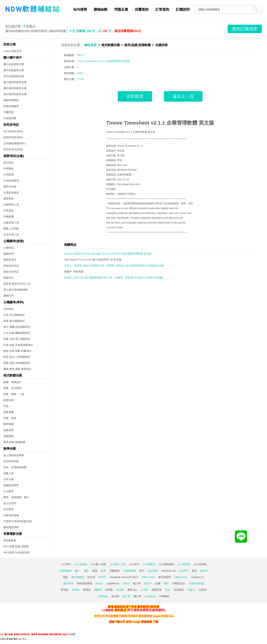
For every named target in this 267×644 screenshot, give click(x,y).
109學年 (184, 571)
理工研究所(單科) (13, 131)
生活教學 (9, 491)
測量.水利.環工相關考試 (17, 339)
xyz (2, 634)
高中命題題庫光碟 (14, 76)
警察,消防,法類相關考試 (17, 363)
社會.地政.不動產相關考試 (18, 345)
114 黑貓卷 (149, 564)
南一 (78, 571)
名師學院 (153, 571)
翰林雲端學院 (11, 100)
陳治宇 (204, 571)
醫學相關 (9, 424)
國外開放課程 (11, 527)
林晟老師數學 (11, 106)
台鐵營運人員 (11, 205)
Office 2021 (181, 577)
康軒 (86, 571)
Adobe (99, 583)
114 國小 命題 (98, 564)
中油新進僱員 (11, 181)
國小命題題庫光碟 (14, 64)
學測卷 (65, 590)
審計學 (138, 596)
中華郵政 (9, 169)
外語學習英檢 (11, 461)
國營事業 (9, 199)
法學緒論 (103, 596)
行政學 (202, 590)
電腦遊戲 (9, 436)
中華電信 (9, 211)
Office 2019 (148, 577)
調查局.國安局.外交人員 (17, 284)
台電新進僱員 (11, 193)
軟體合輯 (9, 400)
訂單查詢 (162, 9)
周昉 (166, 583)
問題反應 (121, 9)
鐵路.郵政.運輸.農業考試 (17, 369)
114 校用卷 (200, 564)
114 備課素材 (166, 564)
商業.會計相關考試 (14, 321)
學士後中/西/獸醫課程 (16, 290)
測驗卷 (98, 590)
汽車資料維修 (11, 515)
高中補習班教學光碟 (15, 94)
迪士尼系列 (10, 503)
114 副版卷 (81, 564)
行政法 (191, 590)
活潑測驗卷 (65, 571)
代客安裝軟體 (196, 583)
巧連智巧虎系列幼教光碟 (18, 521)
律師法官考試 (11, 272)
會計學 (137, 583)
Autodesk (150, 596)
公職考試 (9, 248)
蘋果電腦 (9, 412)
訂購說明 (183, 9)
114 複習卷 (184, 564)
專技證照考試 (11, 266)
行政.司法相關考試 (14, 315)
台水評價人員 (11, 235)
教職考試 (9, 278)
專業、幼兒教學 (12, 388)
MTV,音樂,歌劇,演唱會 (16, 546)
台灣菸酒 (9, 175)
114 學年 (66, 564)
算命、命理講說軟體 (15, 467)
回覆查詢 (142, 9)
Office (126, 583)
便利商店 (120, 610)
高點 (65, 577)
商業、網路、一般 (14, 394)
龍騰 (95, 571)
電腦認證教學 (11, 485)
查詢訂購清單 (245, 29)
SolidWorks (113, 583)
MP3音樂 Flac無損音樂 (17, 552)
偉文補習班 (78, 577)
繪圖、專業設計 (12, 382)
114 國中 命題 (118, 564)
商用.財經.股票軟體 (14, 442)
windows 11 (198, 577)
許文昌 (91, 577)
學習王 (102, 577)
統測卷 (120, 590)
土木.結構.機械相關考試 (17, 333)
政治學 (115, 596)
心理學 (144, 590)
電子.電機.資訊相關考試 (17, 327)
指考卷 (76, 590)
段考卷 (109, 590)
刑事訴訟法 (179, 583)
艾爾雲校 (9, 112)
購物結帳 (101, 9)
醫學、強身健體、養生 (16, 497)
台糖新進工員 (11, 223)
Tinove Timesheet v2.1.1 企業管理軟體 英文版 (160, 123)
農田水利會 (10, 187)
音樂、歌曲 (10, 418)
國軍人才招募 (11, 229)
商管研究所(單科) (13, 137)
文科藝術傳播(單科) (15, 143)
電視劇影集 (10, 540)
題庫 (103, 571)
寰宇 (142, 571)
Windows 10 (169, 571)
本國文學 (157, 590)
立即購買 (135, 96)
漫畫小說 (9, 473)
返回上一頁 (183, 96)
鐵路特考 (9, 254)
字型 (6, 406)
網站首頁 (91, 45)
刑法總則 (179, 590)
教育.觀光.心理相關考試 (17, 357)
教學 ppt (132, 590)
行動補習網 (10, 118)
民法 (168, 590)
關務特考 (9, 296)
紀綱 (158, 583)
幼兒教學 (9, 509)
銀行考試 (9, 163)
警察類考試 (10, 260)
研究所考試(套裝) (13, 149)
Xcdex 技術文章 (12, 51)
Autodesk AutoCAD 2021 (124, 577)
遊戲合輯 (9, 430)
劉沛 (194, 571)
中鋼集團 (9, 217)
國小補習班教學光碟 (15, 82)
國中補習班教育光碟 (15, 88)
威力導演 (68, 583)
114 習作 (134, 564)
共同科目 (9, 309)
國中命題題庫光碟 (14, 70)
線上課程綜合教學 (14, 455)
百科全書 (9, 479)
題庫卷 (87, 590)
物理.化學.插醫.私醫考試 (17, 351)
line (172, 616)
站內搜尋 (80, 9)
